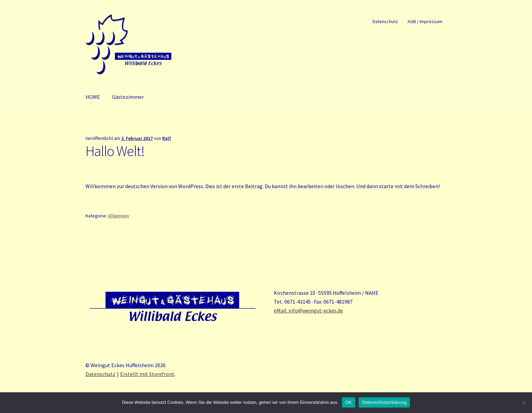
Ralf (167, 138)
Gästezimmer (128, 97)
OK (349, 402)
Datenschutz (385, 21)
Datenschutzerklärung (384, 402)
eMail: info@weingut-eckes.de (308, 310)
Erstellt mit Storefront (147, 374)
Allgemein (118, 216)
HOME (93, 97)
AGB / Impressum (425, 21)
